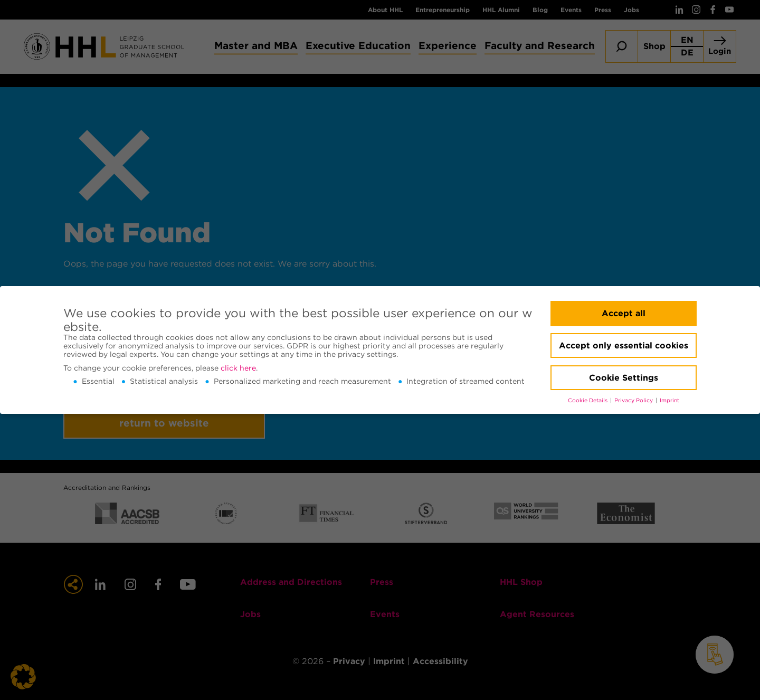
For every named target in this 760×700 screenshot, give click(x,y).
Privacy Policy (634, 400)
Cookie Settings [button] (624, 378)
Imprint (669, 400)
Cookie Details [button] (588, 400)
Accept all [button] (624, 313)
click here (238, 368)
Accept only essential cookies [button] (624, 346)
